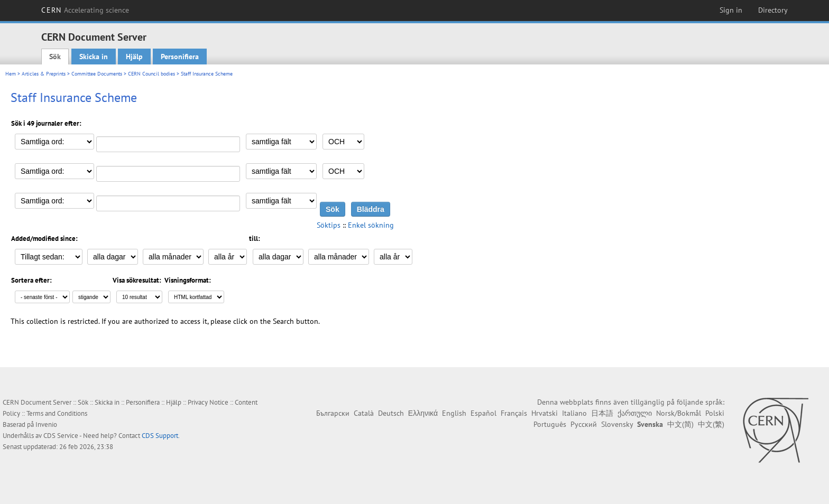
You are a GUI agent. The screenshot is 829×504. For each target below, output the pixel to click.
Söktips (329, 225)
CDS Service (61, 436)
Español (483, 413)
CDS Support (160, 436)
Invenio (46, 424)
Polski (715, 413)
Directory (773, 10)
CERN (85, 10)
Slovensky (617, 424)
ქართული (635, 413)
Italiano (574, 413)
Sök (55, 57)
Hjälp (134, 57)
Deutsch (391, 413)
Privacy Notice (208, 402)
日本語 (602, 413)
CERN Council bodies (152, 74)
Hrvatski (545, 413)
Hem (11, 74)
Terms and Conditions (57, 413)
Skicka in (94, 57)
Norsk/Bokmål (679, 413)
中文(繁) (711, 424)
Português (550, 424)
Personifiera (180, 57)
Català (364, 413)
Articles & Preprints (44, 74)
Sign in (731, 10)
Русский (584, 424)
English (454, 413)
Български (333, 413)
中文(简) (680, 424)
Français (514, 413)
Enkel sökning (371, 225)
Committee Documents (97, 74)
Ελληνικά (423, 413)
